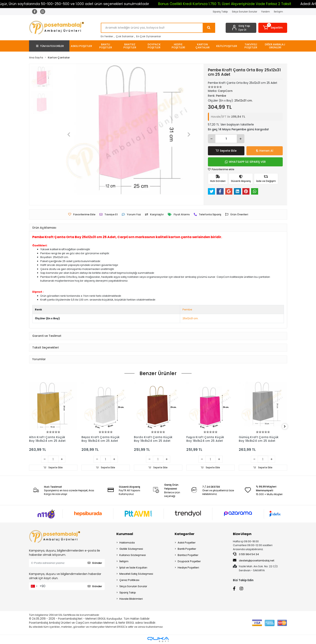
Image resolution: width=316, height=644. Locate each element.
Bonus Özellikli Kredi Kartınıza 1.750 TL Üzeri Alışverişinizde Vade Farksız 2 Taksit (239, 4)
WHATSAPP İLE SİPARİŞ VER (245, 162)
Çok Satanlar (125, 36)
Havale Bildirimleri (131, 599)
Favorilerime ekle (221, 169)
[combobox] (34, 586)
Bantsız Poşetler (188, 555)
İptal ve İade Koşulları (133, 568)
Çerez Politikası (129, 580)
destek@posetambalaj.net (254, 560)
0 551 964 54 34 (246, 554)
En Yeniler (107, 36)
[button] (273, 28)
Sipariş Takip (220, 12)
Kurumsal (125, 534)
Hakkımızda (127, 543)
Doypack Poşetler (189, 561)
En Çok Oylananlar (149, 36)
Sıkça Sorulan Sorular (245, 12)
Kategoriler (185, 534)
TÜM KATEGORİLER (50, 46)
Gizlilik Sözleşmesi (131, 549)
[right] (287, 427)
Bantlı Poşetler (187, 549)
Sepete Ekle (226, 151)
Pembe (187, 310)
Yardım (265, 12)
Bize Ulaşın (242, 534)
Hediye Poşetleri (188, 568)
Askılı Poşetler (187, 543)
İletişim (278, 12)
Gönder (95, 563)
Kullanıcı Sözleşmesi (133, 555)
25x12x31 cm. (190, 318)
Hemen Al (265, 151)
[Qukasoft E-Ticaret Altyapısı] (158, 639)
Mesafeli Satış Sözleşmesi (136, 574)
